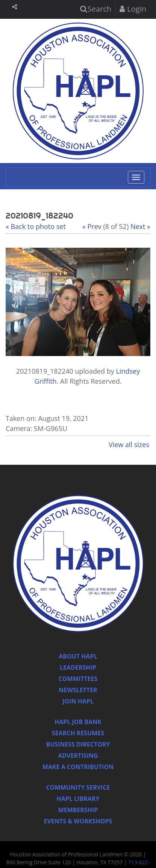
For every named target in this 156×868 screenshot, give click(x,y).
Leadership (78, 667)
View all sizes (129, 444)
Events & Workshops (78, 821)
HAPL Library (78, 799)
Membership (78, 810)
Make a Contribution (78, 767)
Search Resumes (78, 733)
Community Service (78, 787)
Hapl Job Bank (78, 722)
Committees (78, 679)
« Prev (92, 226)
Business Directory (78, 744)
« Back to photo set (36, 226)
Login (133, 9)
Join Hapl (78, 701)
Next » (140, 226)
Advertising (78, 756)
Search (96, 9)
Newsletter (78, 690)
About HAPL (78, 656)
